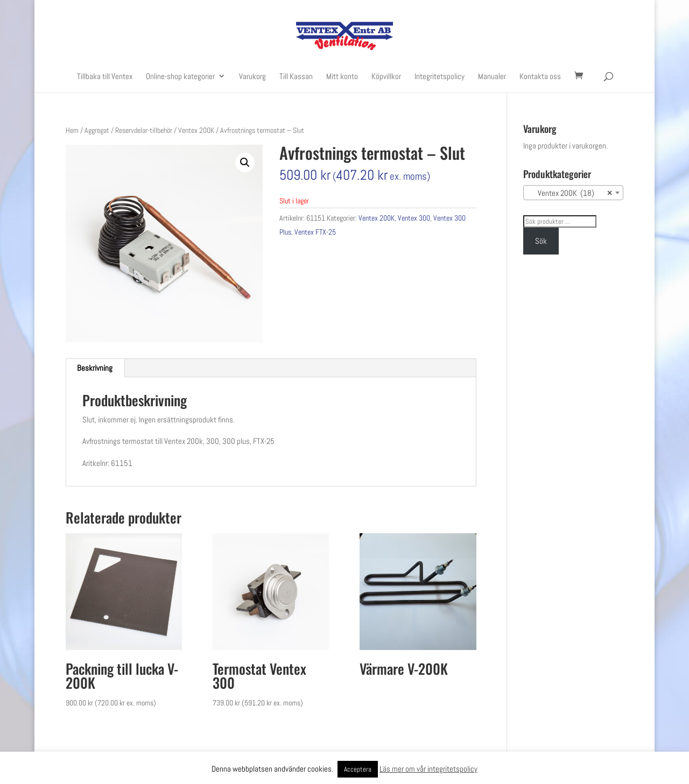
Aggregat (97, 130)
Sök (541, 241)
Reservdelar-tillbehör (144, 130)
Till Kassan (296, 77)
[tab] (95, 368)
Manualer (492, 77)
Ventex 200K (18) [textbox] (570, 193)
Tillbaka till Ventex (105, 77)
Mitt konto (342, 77)
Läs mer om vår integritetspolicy (428, 769)
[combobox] (573, 193)
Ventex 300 (414, 218)
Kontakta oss (540, 77)
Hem (72, 130)
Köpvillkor (386, 77)
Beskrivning (95, 368)
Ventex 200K (196, 130)
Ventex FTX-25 (315, 232)
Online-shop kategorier (180, 77)
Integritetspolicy (440, 77)
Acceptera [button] (358, 769)
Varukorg (252, 77)
